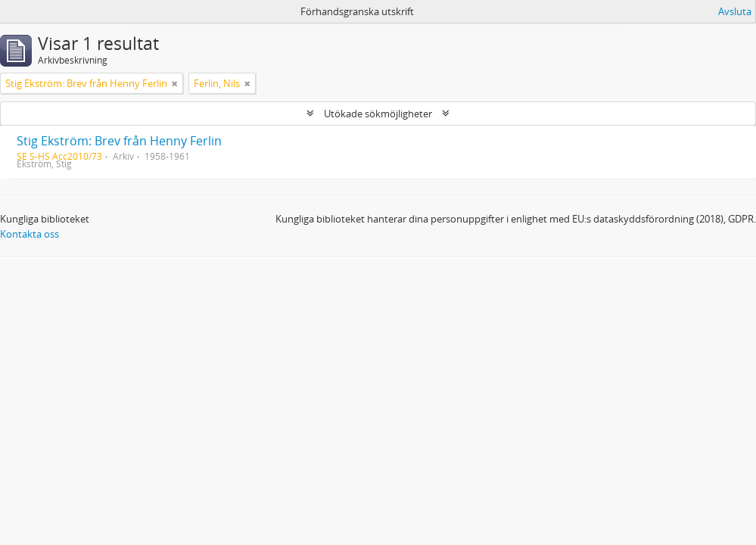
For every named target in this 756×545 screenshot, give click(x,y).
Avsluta (735, 11)
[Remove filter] (175, 83)
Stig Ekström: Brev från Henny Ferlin (119, 141)
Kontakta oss (30, 234)
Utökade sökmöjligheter (378, 114)
